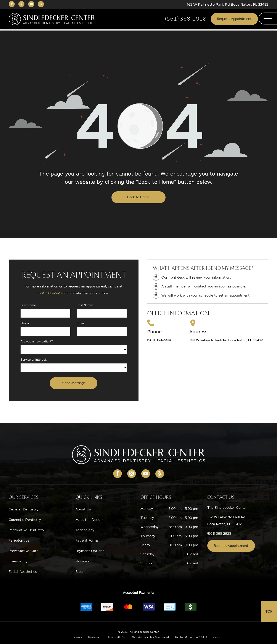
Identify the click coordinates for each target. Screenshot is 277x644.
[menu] (268, 19)
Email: (81, 323)
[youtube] (31, 5)
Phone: (25, 323)
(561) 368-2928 (50, 293)
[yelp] (41, 5)
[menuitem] (39, 509)
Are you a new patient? (37, 342)
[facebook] (12, 5)
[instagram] (21, 5)
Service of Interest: (34, 360)
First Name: (29, 305)
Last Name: (85, 305)
